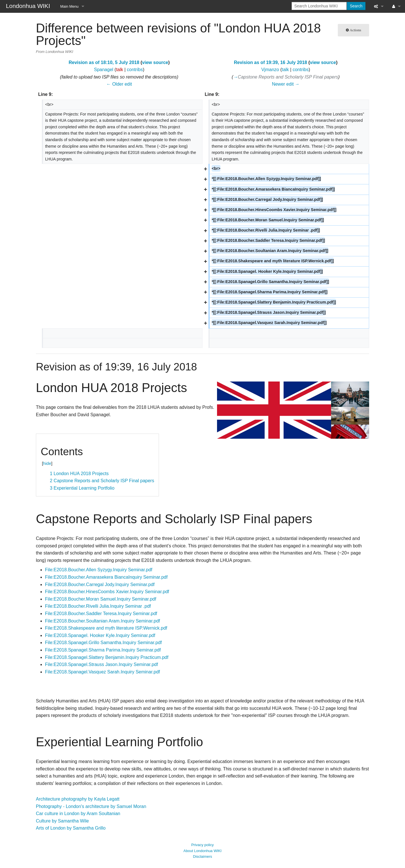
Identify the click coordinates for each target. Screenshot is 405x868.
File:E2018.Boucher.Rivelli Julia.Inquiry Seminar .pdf (98, 606)
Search (356, 6)
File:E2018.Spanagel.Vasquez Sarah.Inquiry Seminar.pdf (103, 672)
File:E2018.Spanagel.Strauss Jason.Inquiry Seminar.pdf (102, 664)
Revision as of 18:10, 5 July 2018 (104, 62)
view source (155, 62)
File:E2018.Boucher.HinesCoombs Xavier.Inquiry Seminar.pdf (107, 592)
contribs (135, 70)
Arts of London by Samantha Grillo (71, 828)
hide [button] (47, 463)
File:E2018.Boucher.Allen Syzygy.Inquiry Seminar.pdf (99, 570)
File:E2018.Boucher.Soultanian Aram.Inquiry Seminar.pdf (103, 621)
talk (119, 70)
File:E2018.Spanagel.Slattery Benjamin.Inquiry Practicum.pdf (107, 657)
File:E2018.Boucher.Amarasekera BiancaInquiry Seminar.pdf (106, 577)
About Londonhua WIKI (202, 851)
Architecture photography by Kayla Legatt (78, 799)
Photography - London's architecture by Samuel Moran (91, 806)
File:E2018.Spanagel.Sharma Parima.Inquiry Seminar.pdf (103, 650)
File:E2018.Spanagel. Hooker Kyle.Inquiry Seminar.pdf (100, 635)
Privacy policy (202, 845)
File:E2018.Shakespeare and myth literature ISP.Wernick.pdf (106, 628)
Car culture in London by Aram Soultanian (78, 814)
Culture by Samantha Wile (62, 821)
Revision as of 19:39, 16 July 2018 (270, 62)
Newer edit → (286, 84)
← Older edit (119, 84)
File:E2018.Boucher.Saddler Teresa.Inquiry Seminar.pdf (101, 614)
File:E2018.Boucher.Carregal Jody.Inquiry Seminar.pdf (100, 584)
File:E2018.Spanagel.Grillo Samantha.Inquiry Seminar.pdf (103, 643)
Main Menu (69, 6)
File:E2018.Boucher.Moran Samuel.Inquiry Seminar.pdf (101, 599)
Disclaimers (203, 856)
